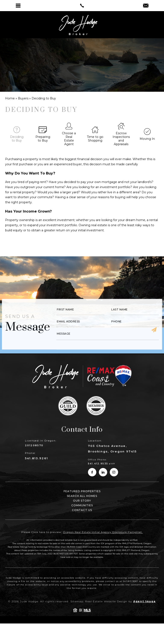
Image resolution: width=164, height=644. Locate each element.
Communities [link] (82, 505)
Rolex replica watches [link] (100, 239)
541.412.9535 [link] (98, 464)
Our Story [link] (82, 501)
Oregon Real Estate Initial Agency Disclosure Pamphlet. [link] (103, 532)
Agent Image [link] (145, 601)
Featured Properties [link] (82, 491)
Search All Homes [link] (82, 496)
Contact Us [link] (82, 510)
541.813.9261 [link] (37, 458)
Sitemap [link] (77, 601)
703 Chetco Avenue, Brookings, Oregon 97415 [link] (112, 449)
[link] (82, 6)
